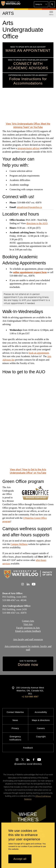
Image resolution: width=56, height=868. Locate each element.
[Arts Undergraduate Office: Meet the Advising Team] (28, 107)
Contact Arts (28, 621)
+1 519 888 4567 (30, 697)
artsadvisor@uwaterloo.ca (29, 207)
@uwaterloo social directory (28, 764)
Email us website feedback (28, 631)
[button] (41, 4)
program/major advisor (29, 148)
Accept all (20, 859)
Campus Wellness (19, 544)
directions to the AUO (37, 223)
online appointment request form (30, 272)
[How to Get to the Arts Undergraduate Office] (28, 422)
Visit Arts (28, 624)
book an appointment (39, 353)
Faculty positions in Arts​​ (28, 628)
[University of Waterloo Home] (11, 4)
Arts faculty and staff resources (28, 639)
